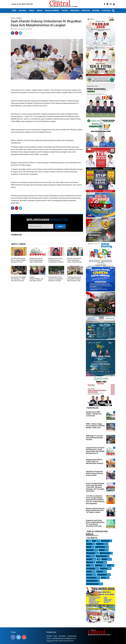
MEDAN (40, 11)
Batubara (100, 544)
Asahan (89, 544)
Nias (88, 565)
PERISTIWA (86, 11)
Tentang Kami (72, 636)
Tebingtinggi (91, 578)
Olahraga (98, 565)
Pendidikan (91, 568)
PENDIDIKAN (75, 11)
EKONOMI (96, 11)
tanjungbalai (102, 575)
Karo (88, 556)
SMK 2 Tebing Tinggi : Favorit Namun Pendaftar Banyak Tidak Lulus (95, 426)
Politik (89, 572)
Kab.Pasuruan (105, 553)
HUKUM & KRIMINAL (52, 11)
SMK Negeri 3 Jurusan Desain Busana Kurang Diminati (94, 438)
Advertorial (105, 541)
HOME (14, 11)
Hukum (102, 550)
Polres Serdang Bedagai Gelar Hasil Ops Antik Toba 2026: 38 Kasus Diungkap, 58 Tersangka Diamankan (95, 487)
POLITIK (65, 11)
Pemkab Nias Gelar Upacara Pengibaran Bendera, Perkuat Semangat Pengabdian (56, 281)
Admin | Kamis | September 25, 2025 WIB (21, 29)
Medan (104, 559)
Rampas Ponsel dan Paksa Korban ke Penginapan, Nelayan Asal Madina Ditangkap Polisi (56, 262)
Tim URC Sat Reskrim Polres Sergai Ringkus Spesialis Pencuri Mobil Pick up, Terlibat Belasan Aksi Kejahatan (19, 263)
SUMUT (32, 11)
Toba (103, 578)
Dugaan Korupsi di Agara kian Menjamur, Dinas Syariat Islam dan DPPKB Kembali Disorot (95, 451)
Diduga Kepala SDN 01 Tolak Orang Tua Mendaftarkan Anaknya (95, 461)
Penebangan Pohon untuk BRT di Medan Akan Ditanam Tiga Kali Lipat (74, 280)
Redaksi (49, 636)
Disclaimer (62, 636)
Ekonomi (90, 550)
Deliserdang (100, 547)
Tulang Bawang (92, 584)
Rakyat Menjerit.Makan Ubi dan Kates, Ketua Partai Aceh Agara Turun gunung (36, 281)
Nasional (100, 562)
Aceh (94, 541)
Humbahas (91, 553)
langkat (19, 18)
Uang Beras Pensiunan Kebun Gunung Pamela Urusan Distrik (94, 473)
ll (98, 559)
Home (13, 18)
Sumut (89, 575)
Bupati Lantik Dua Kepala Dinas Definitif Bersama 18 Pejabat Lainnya (95, 510)
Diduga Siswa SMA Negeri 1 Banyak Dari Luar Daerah (94, 414)
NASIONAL (23, 11)
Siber (55, 636)
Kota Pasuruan (101, 556)
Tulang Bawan (92, 581)
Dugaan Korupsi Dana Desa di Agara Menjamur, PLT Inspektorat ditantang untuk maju (95, 523)
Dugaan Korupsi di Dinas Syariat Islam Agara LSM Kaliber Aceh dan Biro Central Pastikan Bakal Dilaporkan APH (37, 263)
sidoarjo (100, 572)
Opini (109, 565)
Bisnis (89, 547)
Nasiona (90, 562)
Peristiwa (104, 568)
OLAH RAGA (106, 11)
